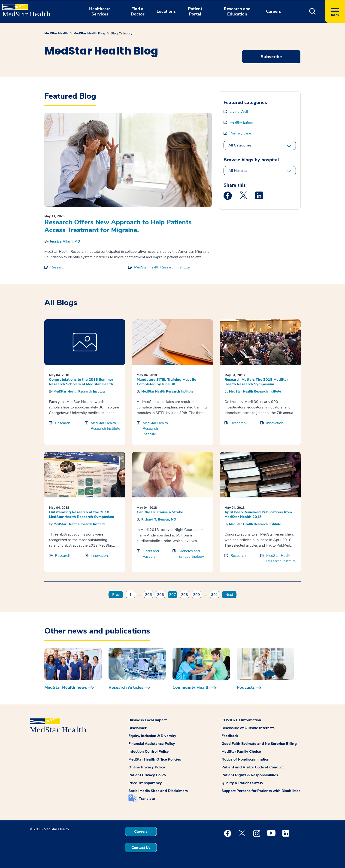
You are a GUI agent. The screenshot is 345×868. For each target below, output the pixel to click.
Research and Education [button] (237, 11)
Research (58, 267)
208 (185, 595)
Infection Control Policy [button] (149, 752)
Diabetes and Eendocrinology (191, 554)
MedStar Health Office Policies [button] (155, 759)
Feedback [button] (230, 736)
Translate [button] (147, 799)
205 (148, 595)
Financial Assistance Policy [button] (152, 744)
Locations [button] (166, 11)
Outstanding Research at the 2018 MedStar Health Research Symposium (82, 515)
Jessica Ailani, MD (65, 241)
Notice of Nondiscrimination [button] (245, 759)
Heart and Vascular (151, 554)
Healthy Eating (241, 122)
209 (197, 595)
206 (160, 595)
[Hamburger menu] (335, 11)
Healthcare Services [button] (100, 11)
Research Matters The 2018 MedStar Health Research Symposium (256, 382)
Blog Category (121, 33)
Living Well (239, 112)
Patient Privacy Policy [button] (147, 775)
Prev (116, 595)
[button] (313, 11)
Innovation (275, 423)
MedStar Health (56, 33)
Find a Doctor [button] (138, 11)
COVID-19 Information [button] (241, 720)
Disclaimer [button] (137, 728)
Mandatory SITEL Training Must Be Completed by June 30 (166, 382)
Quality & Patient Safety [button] (242, 783)
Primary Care (240, 133)
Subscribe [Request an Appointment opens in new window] (271, 57)
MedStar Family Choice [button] (241, 752)
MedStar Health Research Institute (162, 267)
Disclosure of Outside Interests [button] (248, 728)
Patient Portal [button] (195, 11)
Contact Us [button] (141, 848)
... (139, 595)
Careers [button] (274, 11)
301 (215, 595)
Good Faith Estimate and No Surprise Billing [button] (259, 744)
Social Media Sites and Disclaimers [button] (158, 791)
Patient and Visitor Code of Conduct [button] (253, 767)
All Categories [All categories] (240, 145)
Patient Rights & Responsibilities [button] (250, 775)
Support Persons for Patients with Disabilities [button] (261, 791)
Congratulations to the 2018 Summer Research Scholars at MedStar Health (81, 382)
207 (172, 595)
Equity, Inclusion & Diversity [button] (152, 736)
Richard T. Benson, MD (159, 519)
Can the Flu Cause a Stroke (160, 512)
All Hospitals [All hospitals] (239, 171)
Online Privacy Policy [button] (147, 767)
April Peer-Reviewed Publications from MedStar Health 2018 (258, 515)
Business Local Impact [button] (148, 720)
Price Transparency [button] (145, 783)
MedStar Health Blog (89, 33)
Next (229, 595)
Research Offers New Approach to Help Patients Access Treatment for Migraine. (118, 226)
